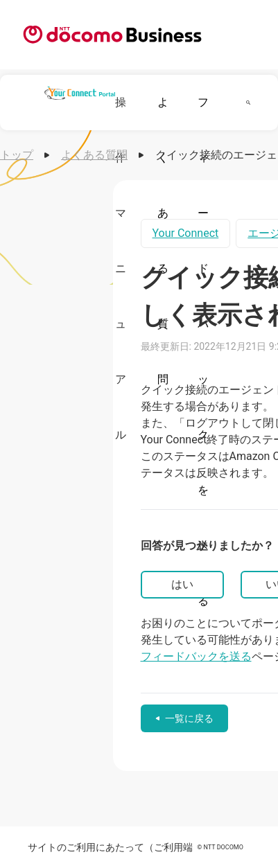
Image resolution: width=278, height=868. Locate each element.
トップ (17, 155)
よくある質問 (94, 155)
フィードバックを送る (196, 656)
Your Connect (186, 233)
